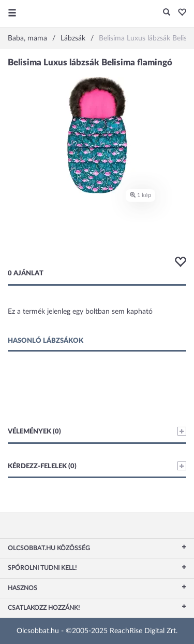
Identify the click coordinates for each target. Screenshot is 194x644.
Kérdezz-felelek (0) (97, 466)
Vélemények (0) (97, 431)
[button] (179, 13)
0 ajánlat (26, 274)
